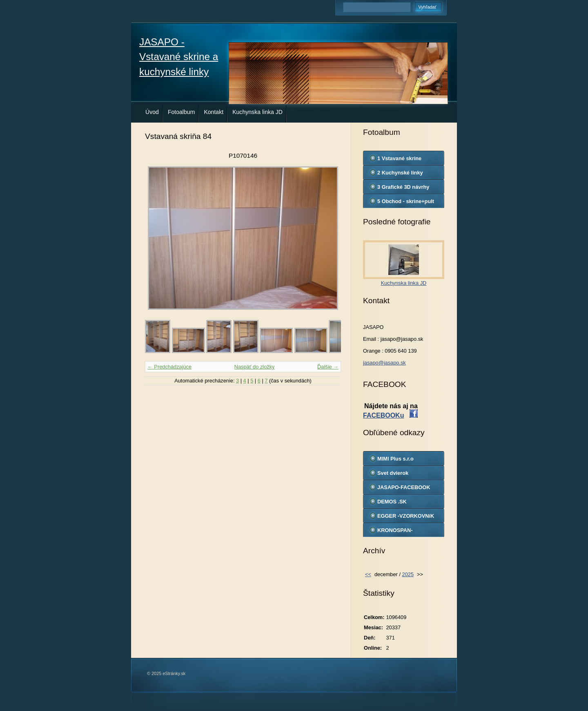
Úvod (152, 112)
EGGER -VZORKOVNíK (406, 516)
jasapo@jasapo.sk (384, 363)
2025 (408, 574)
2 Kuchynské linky (400, 173)
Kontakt (214, 112)
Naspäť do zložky (255, 367)
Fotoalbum (182, 112)
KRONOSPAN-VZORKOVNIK (395, 532)
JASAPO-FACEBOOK (404, 487)
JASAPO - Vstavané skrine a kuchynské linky (179, 57)
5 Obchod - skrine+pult (406, 201)
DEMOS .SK (392, 502)
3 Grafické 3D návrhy (403, 187)
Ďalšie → (328, 367)
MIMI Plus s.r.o (395, 459)
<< (368, 574)
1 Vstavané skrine (399, 158)
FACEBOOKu (383, 415)
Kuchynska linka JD (257, 112)
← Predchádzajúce (169, 367)
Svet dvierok (393, 473)
